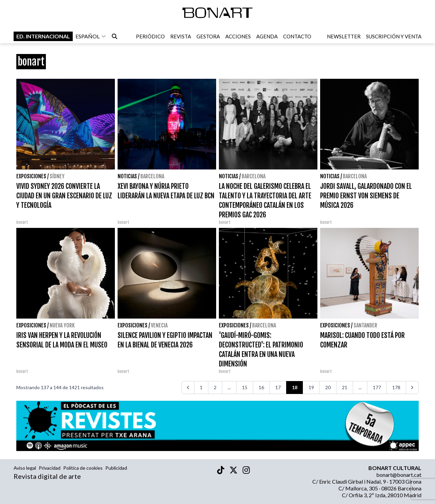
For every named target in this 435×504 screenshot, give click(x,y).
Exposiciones (31, 176)
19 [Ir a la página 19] (311, 387)
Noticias (127, 176)
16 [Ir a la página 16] (261, 387)
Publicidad (116, 468)
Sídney (57, 176)
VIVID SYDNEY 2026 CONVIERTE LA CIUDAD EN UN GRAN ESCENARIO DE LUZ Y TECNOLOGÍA (64, 196)
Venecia (159, 325)
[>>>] (412, 388)
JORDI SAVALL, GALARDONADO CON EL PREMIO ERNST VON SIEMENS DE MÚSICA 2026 (366, 196)
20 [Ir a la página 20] (328, 387)
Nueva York (62, 325)
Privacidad (50, 468)
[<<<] (188, 388)
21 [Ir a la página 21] (345, 387)
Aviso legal (25, 468)
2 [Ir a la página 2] (215, 387)
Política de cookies (83, 468)
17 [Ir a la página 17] (278, 387)
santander (365, 325)
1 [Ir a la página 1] (201, 387)
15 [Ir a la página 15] (245, 387)
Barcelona (152, 176)
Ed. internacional (43, 37)
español (91, 37)
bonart (22, 222)
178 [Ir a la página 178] (396, 387)
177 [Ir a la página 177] (377, 387)
